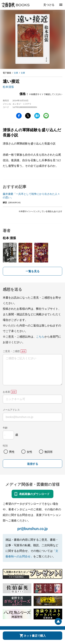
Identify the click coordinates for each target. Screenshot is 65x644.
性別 (5, 446)
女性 (29, 452)
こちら (40, 336)
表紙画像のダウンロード (34, 494)
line (46, 116)
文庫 (16, 73)
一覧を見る (33, 271)
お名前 (6, 392)
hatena (37, 116)
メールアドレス (11, 410)
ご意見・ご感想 (11, 351)
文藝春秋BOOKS (15, 5)
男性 (12, 452)
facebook (19, 116)
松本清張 (8, 87)
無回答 (49, 452)
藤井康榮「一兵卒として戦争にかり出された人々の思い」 (31, 196)
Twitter (28, 116)
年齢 (5, 428)
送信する (33, 464)
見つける (49, 5)
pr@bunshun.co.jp (32, 529)
